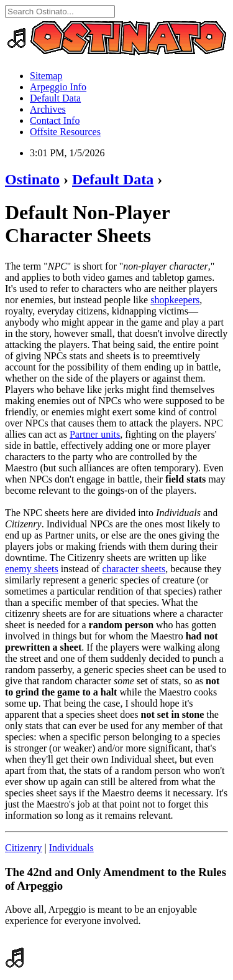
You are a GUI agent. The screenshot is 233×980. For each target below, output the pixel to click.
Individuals (71, 848)
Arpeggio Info (58, 87)
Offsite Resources (65, 132)
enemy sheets (32, 569)
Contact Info (55, 120)
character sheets (134, 569)
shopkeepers (175, 300)
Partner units (95, 434)
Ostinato (32, 179)
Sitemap (46, 76)
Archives (48, 109)
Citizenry (24, 848)
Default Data (55, 98)
